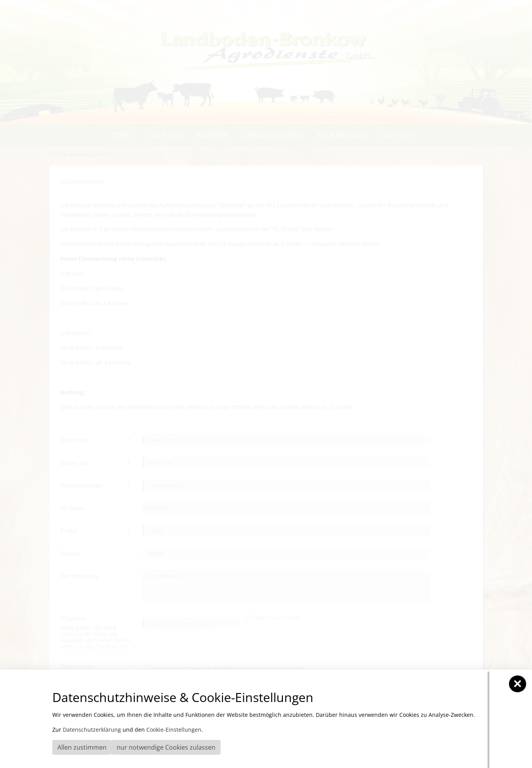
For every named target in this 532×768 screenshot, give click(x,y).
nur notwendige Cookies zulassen (166, 747)
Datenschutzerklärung (92, 730)
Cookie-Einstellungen (174, 730)
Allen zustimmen (82, 747)
